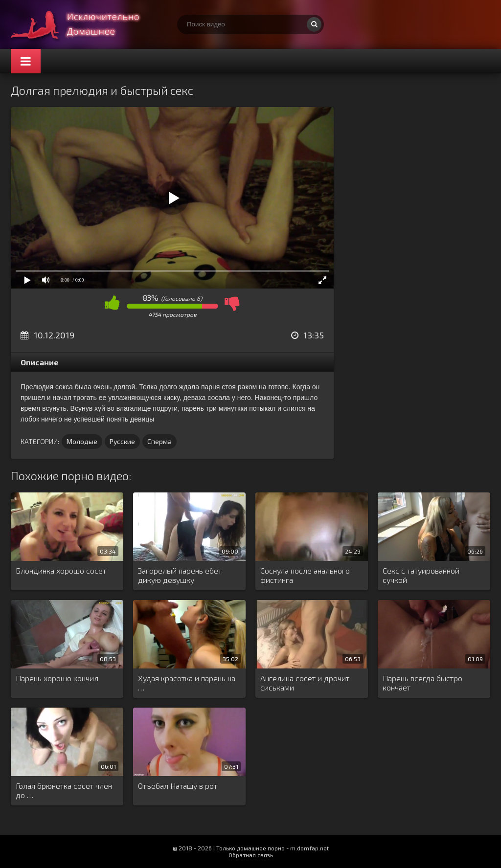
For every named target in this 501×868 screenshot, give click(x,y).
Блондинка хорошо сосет (61, 570)
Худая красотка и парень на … (187, 683)
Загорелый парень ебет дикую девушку (180, 575)
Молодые (82, 441)
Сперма (159, 441)
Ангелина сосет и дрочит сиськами (305, 683)
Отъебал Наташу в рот (178, 786)
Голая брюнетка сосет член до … (64, 790)
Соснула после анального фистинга (305, 575)
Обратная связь (251, 855)
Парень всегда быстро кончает (422, 683)
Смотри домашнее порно (84, 24)
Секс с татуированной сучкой (421, 575)
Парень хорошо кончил (57, 678)
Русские (122, 441)
